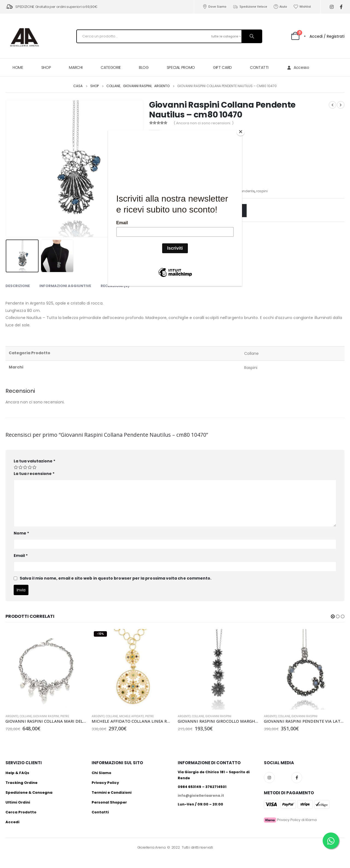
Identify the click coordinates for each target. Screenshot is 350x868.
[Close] (241, 132)
